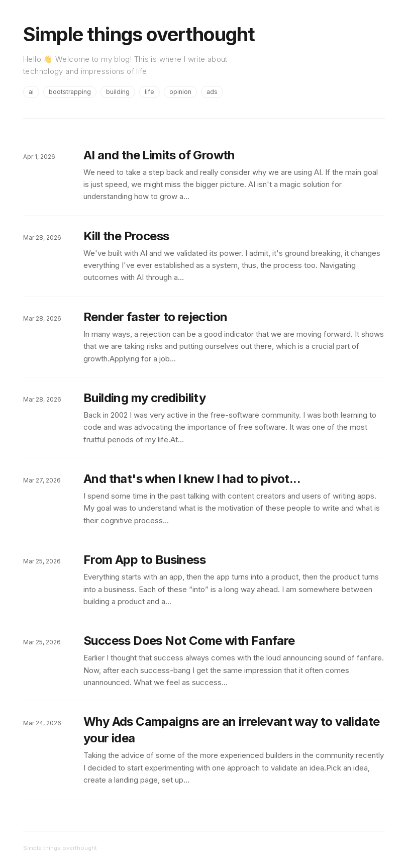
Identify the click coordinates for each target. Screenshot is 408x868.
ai (31, 92)
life (149, 92)
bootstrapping (70, 92)
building (118, 92)
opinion (180, 92)
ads (212, 92)
